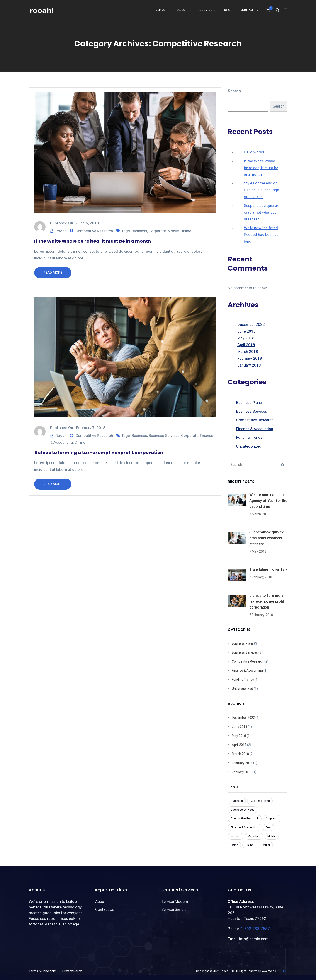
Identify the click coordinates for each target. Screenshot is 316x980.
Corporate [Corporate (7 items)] (272, 819)
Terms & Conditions (43, 971)
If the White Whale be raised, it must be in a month (92, 241)
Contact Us (105, 909)
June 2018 (247, 331)
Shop (228, 10)
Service (206, 10)
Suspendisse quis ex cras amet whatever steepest (261, 212)
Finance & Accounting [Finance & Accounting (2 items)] (244, 827)
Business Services (164, 436)
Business (139, 231)
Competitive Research (94, 231)
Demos (160, 10)
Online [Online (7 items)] (249, 845)
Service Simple (174, 909)
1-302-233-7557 (255, 929)
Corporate (157, 231)
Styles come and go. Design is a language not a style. (261, 190)
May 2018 (246, 338)
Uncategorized (249, 446)
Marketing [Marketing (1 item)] (254, 836)
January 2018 (249, 365)
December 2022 (251, 324)
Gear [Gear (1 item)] (268, 827)
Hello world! (254, 152)
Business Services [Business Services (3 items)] (243, 810)
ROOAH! (282, 971)
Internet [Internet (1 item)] (236, 836)
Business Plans (249, 403)
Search (234, 91)
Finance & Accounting (255, 429)
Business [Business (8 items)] (237, 801)
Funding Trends (249, 437)
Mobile (173, 231)
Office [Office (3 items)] (234, 845)
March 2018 (248, 352)
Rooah (61, 231)
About (183, 10)
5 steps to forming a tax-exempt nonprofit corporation (99, 453)
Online (186, 231)
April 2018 (246, 345)
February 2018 (250, 358)
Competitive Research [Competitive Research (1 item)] (245, 819)
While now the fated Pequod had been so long (261, 235)
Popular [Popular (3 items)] (265, 845)
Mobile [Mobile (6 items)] (272, 836)
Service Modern (175, 901)
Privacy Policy (72, 971)
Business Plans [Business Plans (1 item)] (260, 801)
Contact (248, 10)
